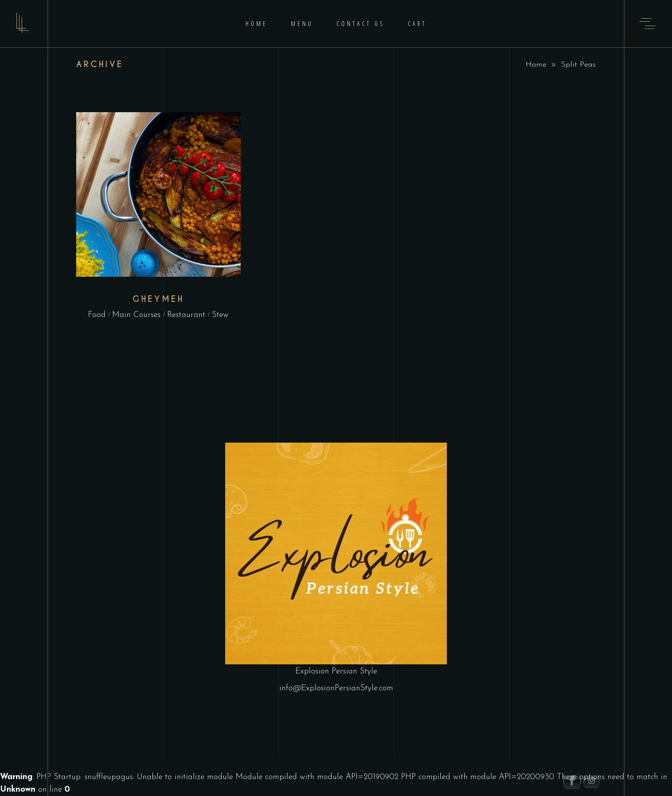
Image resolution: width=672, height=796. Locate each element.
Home (536, 65)
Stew (220, 315)
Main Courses (136, 315)
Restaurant (186, 315)
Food (97, 315)
